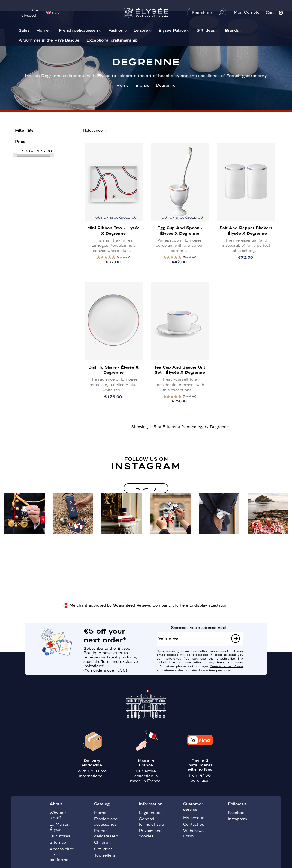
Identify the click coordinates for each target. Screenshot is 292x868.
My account (195, 817)
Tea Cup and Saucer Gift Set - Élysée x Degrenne (180, 370)
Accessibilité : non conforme (62, 854)
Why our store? (58, 815)
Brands (232, 30)
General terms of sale (226, 666)
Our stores (60, 836)
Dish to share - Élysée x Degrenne (113, 370)
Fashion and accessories (106, 821)
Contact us (194, 824)
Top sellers (105, 855)
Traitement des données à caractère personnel (196, 670)
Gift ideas (205, 30)
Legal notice (151, 812)
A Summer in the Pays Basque (49, 40)
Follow (142, 488)
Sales (24, 30)
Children (102, 842)
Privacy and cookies (150, 833)
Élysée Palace (172, 30)
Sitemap (58, 842)
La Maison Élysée (60, 827)
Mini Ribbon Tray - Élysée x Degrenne (113, 230)
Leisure (141, 30)
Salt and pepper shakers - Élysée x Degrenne (246, 230)
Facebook (237, 812)
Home (42, 30)
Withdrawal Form (194, 833)
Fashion (116, 30)
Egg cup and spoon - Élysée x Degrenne (180, 230)
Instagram (237, 819)
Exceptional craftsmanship (112, 40)
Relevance (95, 130)
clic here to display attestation (200, 605)
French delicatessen (78, 30)
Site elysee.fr (30, 13)
